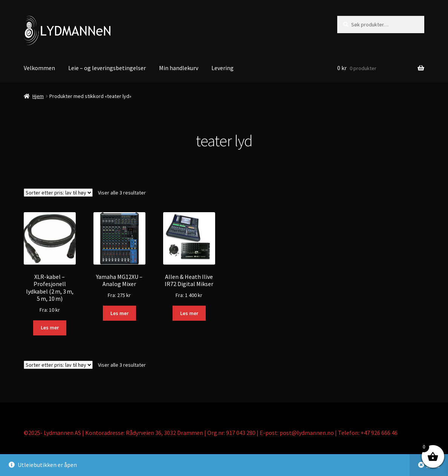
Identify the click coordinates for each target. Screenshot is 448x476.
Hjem (38, 96)
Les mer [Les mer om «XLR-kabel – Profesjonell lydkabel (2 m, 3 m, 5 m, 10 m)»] (50, 328)
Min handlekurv (179, 68)
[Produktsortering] (58, 193)
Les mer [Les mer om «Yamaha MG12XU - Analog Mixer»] (119, 313)
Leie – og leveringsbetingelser (107, 68)
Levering (222, 68)
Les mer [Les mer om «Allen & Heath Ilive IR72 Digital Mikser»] (189, 313)
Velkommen (39, 68)
